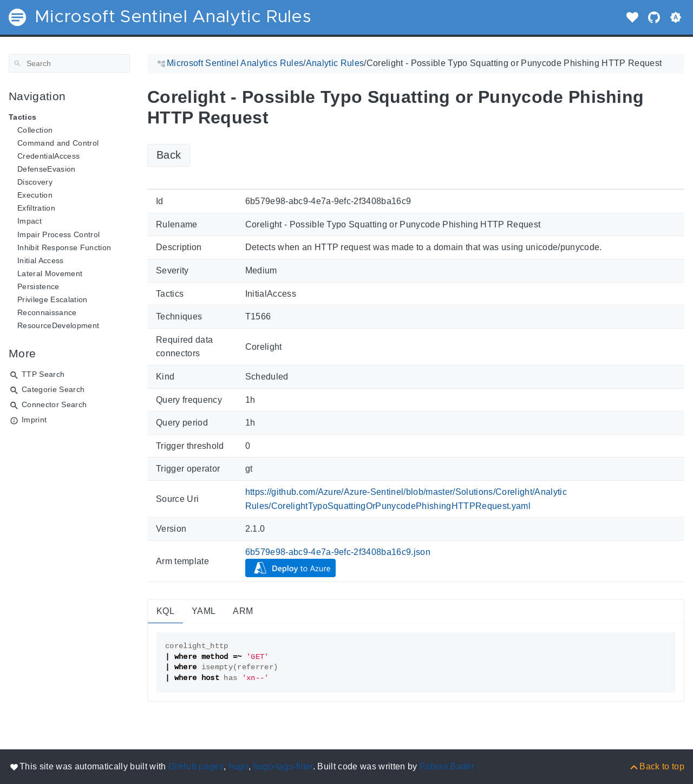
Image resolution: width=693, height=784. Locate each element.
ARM (243, 611)
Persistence (38, 286)
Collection (35, 130)
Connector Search (54, 404)
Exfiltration (36, 208)
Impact (30, 221)
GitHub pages (196, 766)
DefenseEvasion (47, 169)
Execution (35, 195)
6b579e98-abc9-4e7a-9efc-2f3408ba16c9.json (338, 552)
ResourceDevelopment (58, 325)
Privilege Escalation (53, 299)
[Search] (69, 63)
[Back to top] (656, 766)
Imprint (34, 420)
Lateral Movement (50, 273)
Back (169, 155)
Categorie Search (53, 389)
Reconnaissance (47, 312)
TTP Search (43, 374)
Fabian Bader (447, 766)
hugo (238, 766)
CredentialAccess (48, 156)
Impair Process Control (58, 234)
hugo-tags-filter (283, 766)
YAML (204, 611)
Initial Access (41, 260)
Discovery (35, 182)
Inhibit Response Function (64, 247)
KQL (165, 611)
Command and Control (58, 143)
